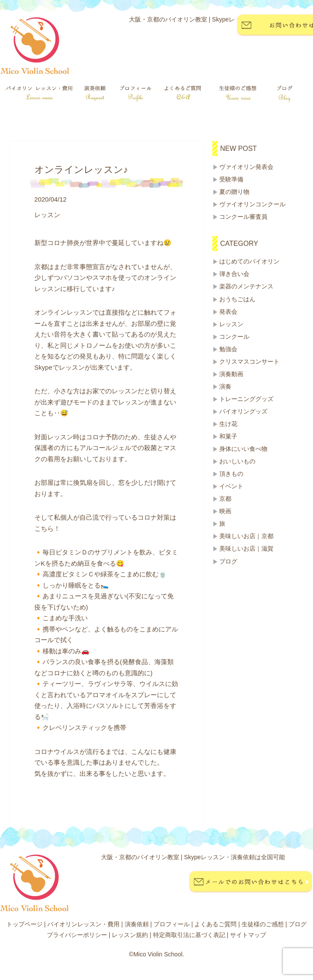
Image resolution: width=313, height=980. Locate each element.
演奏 (225, 386)
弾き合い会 (234, 274)
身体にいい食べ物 (243, 449)
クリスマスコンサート (249, 361)
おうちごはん (237, 299)
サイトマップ (248, 935)
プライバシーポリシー (77, 935)
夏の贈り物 (234, 192)
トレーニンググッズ (246, 399)
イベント (231, 486)
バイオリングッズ (243, 411)
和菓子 (228, 436)
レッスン (231, 324)
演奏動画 (231, 374)
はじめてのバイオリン (249, 261)
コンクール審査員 (243, 217)
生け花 (228, 424)
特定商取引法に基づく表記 (189, 935)
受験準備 (231, 179)
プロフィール (172, 924)
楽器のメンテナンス (246, 286)
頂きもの (231, 474)
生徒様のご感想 (263, 924)
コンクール (234, 337)
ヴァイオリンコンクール (252, 204)
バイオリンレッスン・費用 (83, 924)
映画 (225, 511)
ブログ (228, 561)
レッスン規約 (130, 935)
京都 (225, 499)
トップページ (25, 924)
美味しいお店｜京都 (246, 536)
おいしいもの (237, 461)
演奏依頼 (137, 924)
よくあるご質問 (215, 924)
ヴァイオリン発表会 (246, 167)
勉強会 (228, 349)
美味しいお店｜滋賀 (246, 548)
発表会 (228, 312)
